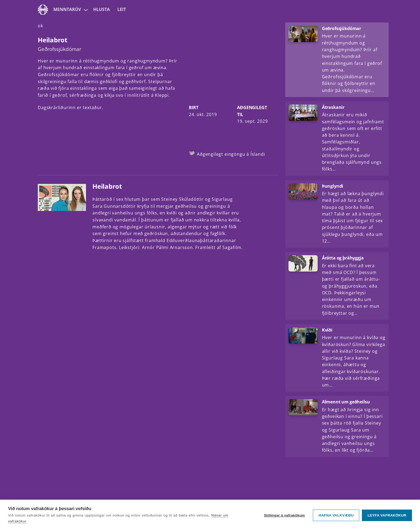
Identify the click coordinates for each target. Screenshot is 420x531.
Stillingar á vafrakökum (284, 515)
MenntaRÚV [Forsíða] (67, 9)
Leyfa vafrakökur (387, 515)
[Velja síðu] (85, 10)
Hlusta (102, 9)
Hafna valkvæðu (336, 515)
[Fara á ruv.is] (43, 10)
